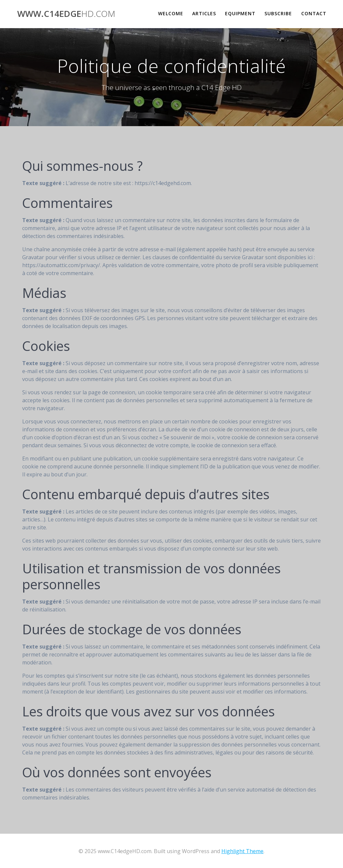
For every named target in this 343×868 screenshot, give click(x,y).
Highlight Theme (242, 851)
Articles (204, 13)
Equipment (240, 13)
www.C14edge (66, 14)
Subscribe (278, 13)
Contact (314, 13)
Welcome (171, 13)
